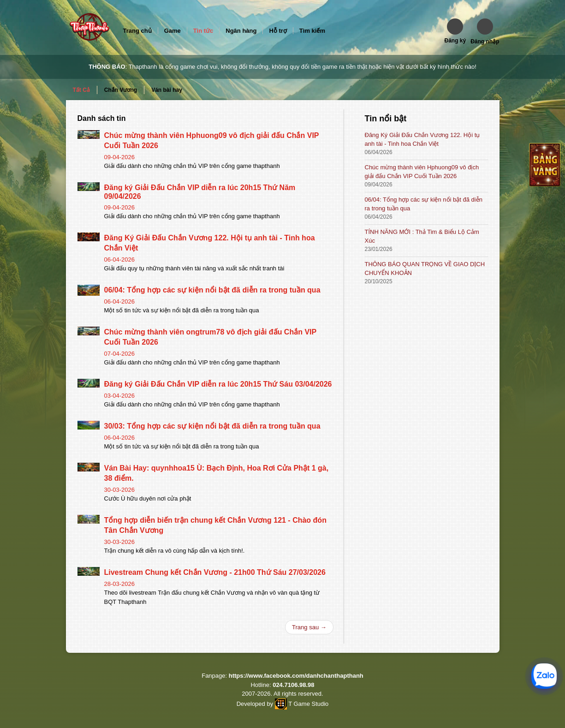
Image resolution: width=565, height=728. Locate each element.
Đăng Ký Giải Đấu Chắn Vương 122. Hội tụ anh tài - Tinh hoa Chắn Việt (422, 139)
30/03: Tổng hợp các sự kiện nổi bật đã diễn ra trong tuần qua (212, 426)
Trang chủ (137, 31)
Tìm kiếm (312, 31)
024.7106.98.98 (293, 685)
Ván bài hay (167, 90)
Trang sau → (309, 627)
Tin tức (203, 31)
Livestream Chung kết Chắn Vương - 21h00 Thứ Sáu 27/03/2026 (215, 572)
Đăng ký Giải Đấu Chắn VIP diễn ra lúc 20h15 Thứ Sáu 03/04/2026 (218, 384)
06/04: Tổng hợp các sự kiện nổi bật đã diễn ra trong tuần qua (212, 290)
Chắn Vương (121, 90)
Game (172, 31)
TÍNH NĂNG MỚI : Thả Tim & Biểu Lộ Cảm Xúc (422, 236)
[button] (455, 31)
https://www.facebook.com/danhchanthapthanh (296, 676)
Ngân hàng (241, 31)
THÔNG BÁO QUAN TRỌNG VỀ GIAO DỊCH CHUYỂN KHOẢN (425, 269)
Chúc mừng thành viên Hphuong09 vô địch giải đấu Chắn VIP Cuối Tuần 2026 (422, 172)
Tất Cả (81, 90)
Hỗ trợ (278, 31)
